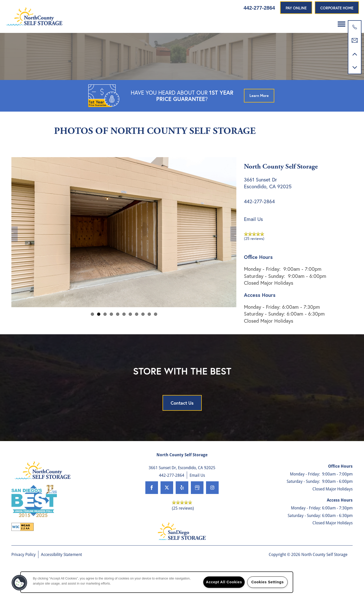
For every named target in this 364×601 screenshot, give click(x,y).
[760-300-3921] (355, 27)
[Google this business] (197, 510)
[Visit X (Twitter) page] (167, 510)
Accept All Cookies (224, 582)
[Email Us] (355, 40)
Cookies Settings (267, 582)
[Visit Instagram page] (212, 510)
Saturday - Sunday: (265, 298)
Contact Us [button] (182, 426)
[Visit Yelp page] (182, 510)
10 (149, 337)
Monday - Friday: (262, 292)
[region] (157, 582)
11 (156, 337)
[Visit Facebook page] (152, 510)
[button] (296, 8)
